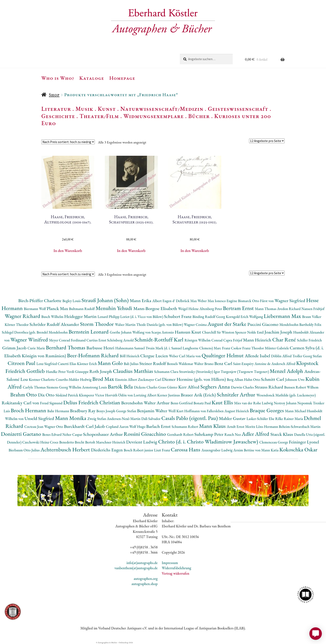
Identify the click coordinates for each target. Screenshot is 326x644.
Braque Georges (267, 410)
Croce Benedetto (62, 442)
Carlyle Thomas (35, 387)
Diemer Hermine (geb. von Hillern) (194, 379)
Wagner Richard (23, 316)
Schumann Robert (185, 427)
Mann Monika (71, 418)
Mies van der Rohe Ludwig (254, 403)
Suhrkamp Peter (209, 434)
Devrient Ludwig (142, 442)
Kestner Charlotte (42, 379)
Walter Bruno (204, 364)
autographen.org (146, 579)
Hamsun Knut (188, 332)
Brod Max (104, 379)
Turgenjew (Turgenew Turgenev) (245, 372)
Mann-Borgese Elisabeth (156, 308)
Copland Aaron (118, 427)
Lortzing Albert (146, 395)
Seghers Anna (216, 387)
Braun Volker (312, 317)
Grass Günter (168, 387)
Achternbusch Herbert (66, 449)
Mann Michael (296, 411)
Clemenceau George (274, 442)
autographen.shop (145, 584)
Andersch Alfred (284, 364)
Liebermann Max (283, 316)
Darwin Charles (243, 387)
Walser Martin (126, 324)
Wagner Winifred (30, 339)
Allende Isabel (258, 356)
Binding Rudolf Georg (209, 317)
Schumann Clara (167, 372)
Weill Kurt (176, 411)
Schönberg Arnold (121, 340)
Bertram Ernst (239, 308)
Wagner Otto (54, 427)
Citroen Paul (22, 363)
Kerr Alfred (189, 387)
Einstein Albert (127, 379)
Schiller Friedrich (309, 340)
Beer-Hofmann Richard (93, 355)
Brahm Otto (24, 394)
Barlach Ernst (159, 426)
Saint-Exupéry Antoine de (252, 364)
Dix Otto (47, 395)
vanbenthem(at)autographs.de (136, 568)
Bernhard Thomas (66, 347)
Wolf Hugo (138, 427)
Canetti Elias (67, 364)
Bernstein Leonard (89, 332)
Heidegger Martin (81, 316)
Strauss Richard (269, 387)
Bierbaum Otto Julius (24, 450)
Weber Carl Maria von (185, 356)
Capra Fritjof (233, 340)
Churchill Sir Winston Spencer (225, 332)
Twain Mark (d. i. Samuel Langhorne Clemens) (180, 348)
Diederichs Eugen (107, 450)
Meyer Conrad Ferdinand (68, 340)
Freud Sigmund (52, 403)
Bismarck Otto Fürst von (256, 301)
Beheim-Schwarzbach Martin (300, 427)
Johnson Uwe (295, 379)
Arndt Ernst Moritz (241, 427)
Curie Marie (37, 348)
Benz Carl (224, 363)
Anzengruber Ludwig (217, 450)
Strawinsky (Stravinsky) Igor (200, 372)
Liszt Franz (162, 450)
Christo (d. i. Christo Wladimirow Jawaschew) (209, 442)
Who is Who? (58, 78)
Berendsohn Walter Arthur (146, 403)
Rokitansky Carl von (21, 403)
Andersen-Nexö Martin (124, 419)
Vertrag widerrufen (175, 573)
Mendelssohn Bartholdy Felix (300, 324)
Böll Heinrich (130, 356)
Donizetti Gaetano (22, 434)
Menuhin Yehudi (115, 308)
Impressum (170, 563)
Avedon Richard (289, 309)
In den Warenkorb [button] (68, 251)
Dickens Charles (146, 387)
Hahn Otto (252, 379)
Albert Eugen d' (164, 301)
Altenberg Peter (211, 309)
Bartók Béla (121, 387)
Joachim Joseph (279, 332)
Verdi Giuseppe (78, 372)
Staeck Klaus (282, 434)
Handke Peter (56, 372)
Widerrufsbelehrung (176, 568)
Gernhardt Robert (181, 434)
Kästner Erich (87, 364)
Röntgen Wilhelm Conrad (204, 340)
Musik (84, 109)
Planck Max (58, 308)
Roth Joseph (101, 371)
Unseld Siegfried (40, 418)
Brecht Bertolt (85, 442)
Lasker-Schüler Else (261, 419)
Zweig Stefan (97, 419)
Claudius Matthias (133, 371)
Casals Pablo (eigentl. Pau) (190, 418)
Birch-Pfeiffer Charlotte (40, 301)
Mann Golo (111, 363)
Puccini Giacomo (263, 324)
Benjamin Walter (153, 411)
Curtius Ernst (97, 340)
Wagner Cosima (196, 324)
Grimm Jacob (15, 348)
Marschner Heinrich (111, 442)
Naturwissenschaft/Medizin (162, 109)
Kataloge (92, 78)
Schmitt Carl (273, 379)
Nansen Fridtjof (313, 309)
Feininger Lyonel (304, 442)
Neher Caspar (73, 434)
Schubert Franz (178, 316)
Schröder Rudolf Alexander (55, 324)
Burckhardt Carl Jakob (85, 426)
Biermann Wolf (35, 309)
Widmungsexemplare (154, 116)
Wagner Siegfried (290, 301)
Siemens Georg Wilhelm (64, 387)
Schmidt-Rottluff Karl (160, 339)
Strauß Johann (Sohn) (106, 300)
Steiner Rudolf (153, 363)
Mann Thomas (266, 309)
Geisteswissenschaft (238, 109)
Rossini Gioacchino (145, 434)
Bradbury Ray (83, 411)
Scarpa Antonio (163, 332)
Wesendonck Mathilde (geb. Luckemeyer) (286, 395)
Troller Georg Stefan (307, 356)
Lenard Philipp (109, 317)
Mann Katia (270, 450)
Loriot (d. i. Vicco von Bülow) (142, 317)
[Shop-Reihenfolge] (68, 142)
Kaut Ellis (223, 402)
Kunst (107, 109)
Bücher (199, 116)
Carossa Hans (186, 449)
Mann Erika (141, 301)
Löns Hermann (267, 427)
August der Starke (227, 324)
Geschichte (58, 116)
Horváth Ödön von (119, 395)
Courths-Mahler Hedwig (74, 379)
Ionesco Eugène (226, 301)
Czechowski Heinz (36, 442)
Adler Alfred (256, 434)
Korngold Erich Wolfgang (245, 317)
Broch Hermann (29, 410)
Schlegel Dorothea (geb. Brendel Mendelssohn (35, 332)
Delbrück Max (187, 301)
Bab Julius (131, 364)
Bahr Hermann (59, 411)
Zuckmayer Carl (150, 379)
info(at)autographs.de (142, 563)
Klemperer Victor (92, 395)
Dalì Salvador (151, 419)
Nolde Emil (256, 332)
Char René (285, 339)
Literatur (56, 109)
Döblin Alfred (282, 356)
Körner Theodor (17, 324)
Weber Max (206, 301)
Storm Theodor (98, 324)
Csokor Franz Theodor (248, 348)
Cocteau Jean (34, 427)
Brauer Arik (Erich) (199, 395)
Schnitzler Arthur (237, 394)
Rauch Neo (233, 434)
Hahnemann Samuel (130, 348)
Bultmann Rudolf (82, 309)
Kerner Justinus (169, 395)
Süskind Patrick (67, 395)
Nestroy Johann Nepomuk (293, 403)
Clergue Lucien (155, 356)
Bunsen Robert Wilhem (301, 387)
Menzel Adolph (287, 371)
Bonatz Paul (203, 403)
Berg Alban (235, 379)
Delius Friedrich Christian (92, 402)
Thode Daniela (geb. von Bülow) (160, 324)
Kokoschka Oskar (298, 449)
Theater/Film (99, 116)
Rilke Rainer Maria (290, 419)
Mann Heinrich (258, 340)
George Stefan (127, 411)
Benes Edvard (52, 434)
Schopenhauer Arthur (103, 434)
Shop (54, 95)
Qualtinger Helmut (223, 355)
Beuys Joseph (106, 411)
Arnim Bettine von (247, 450)
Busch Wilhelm (53, 317)
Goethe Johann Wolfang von (131, 332)
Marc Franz (222, 348)
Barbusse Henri (101, 348)
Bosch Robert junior (139, 450)
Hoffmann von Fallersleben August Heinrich (217, 411)
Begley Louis (72, 301)
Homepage (122, 78)
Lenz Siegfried (47, 364)
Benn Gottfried (182, 403)
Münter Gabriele (277, 348)
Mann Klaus (213, 426)
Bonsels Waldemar (180, 364)
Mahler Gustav (233, 418)
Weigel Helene (189, 309)
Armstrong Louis (95, 387)
